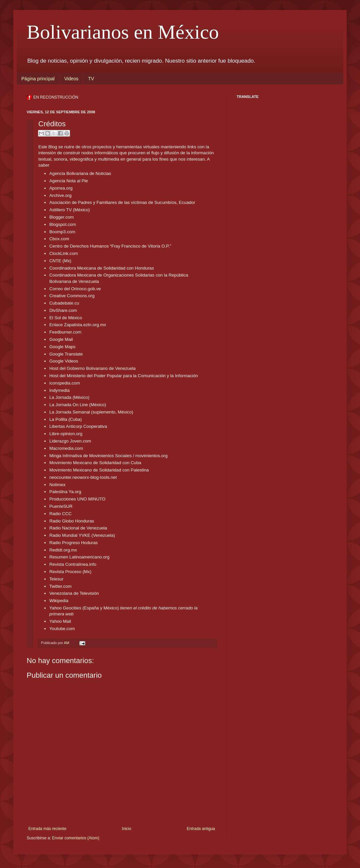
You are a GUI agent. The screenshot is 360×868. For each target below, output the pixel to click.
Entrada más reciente (47, 829)
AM (67, 643)
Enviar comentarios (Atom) (76, 838)
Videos (71, 79)
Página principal (38, 79)
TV (91, 79)
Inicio (127, 829)
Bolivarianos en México (123, 32)
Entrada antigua (201, 829)
